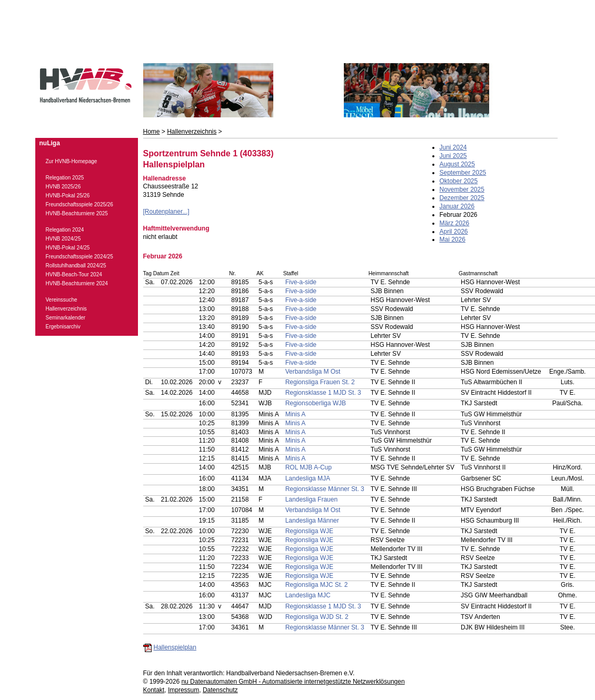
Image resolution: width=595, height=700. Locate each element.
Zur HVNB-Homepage (72, 161)
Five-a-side (301, 282)
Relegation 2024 (65, 230)
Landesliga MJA (308, 478)
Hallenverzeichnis (192, 132)
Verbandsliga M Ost (313, 372)
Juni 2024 (453, 147)
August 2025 (457, 164)
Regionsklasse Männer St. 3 (325, 489)
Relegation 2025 (65, 178)
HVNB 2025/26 (63, 187)
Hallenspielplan (175, 647)
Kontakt (154, 690)
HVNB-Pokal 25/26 (68, 196)
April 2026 (454, 232)
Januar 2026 (457, 206)
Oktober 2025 (459, 181)
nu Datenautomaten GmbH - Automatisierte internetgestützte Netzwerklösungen (293, 682)
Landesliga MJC (308, 595)
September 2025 (463, 173)
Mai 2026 (453, 239)
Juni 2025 (453, 156)
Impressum (184, 690)
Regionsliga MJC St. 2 (317, 585)
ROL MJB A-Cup (309, 467)
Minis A (296, 414)
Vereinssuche (62, 300)
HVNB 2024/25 (63, 239)
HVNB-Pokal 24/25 (68, 248)
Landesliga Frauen (311, 499)
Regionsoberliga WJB (316, 403)
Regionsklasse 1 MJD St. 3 (323, 393)
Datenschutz (220, 690)
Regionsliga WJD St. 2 (317, 617)
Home (152, 132)
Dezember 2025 (462, 198)
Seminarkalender (66, 318)
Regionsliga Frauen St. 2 (320, 382)
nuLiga (50, 143)
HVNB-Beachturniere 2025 (77, 213)
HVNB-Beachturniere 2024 (77, 283)
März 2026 (455, 223)
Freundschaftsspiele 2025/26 (80, 204)
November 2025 (462, 189)
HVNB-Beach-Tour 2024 (74, 274)
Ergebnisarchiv (63, 327)
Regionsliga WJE (309, 531)
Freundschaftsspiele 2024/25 (80, 257)
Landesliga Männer (312, 521)
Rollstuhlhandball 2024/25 (76, 266)
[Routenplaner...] (166, 212)
